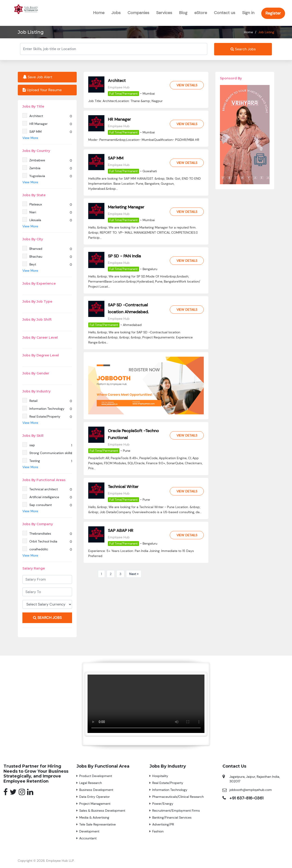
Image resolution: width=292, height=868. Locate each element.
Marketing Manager (126, 207)
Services (164, 13)
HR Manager (119, 119)
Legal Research (91, 783)
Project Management (95, 804)
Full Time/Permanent (123, 94)
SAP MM (116, 158)
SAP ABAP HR (121, 530)
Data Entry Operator (94, 797)
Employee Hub (119, 87)
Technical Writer (123, 487)
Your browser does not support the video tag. (146, 704)
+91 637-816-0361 (246, 798)
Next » (134, 574)
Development (89, 831)
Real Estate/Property (168, 783)
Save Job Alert (37, 77)
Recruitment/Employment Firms (176, 811)
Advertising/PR (163, 824)
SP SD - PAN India (124, 256)
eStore (201, 13)
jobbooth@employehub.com (251, 790)
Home (99, 13)
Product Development (96, 776)
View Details (187, 85)
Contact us (225, 13)
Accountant (88, 838)
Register (273, 13)
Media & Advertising (94, 817)
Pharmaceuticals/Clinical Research (178, 797)
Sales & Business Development (102, 811)
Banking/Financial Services (172, 817)
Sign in (248, 13)
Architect (117, 81)
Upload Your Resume (42, 90)
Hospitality (160, 776)
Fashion (158, 831)
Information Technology (170, 790)
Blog (183, 13)
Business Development (96, 790)
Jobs (116, 13)
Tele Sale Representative (97, 824)
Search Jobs (243, 49)
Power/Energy (163, 804)
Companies (138, 13)
